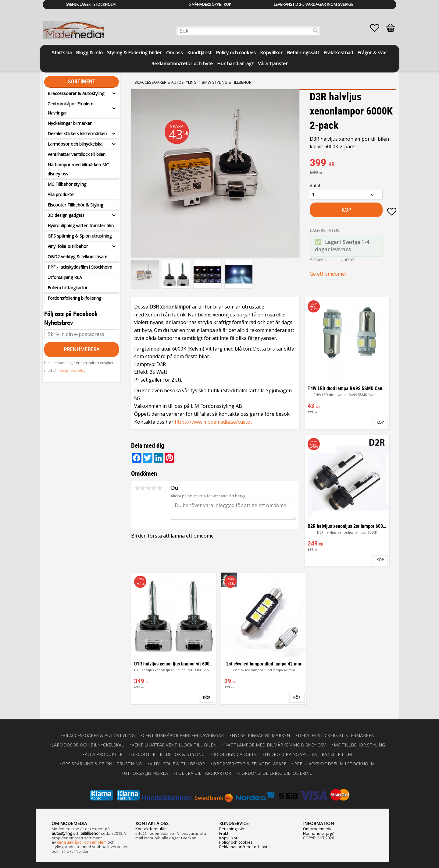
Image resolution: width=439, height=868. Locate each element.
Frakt (224, 833)
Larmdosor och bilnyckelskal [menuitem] (75, 144)
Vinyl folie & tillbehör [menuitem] (68, 246)
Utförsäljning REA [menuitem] (65, 277)
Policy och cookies (236, 842)
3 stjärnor (148, 488)
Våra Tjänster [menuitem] (273, 63)
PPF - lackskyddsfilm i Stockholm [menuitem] (80, 267)
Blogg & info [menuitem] (89, 52)
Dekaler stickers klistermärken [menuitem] (77, 134)
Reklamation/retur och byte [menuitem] (182, 63)
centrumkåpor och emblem (82, 842)
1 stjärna (137, 488)
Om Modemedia (318, 829)
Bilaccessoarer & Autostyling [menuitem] (76, 93)
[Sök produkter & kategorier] (248, 31)
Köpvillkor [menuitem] (271, 52)
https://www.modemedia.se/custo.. (213, 422)
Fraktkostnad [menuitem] (338, 52)
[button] (378, 28)
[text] (353, 163)
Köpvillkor (228, 838)
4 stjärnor (154, 488)
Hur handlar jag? (318, 833)
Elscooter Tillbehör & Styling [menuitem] (75, 205)
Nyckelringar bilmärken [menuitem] (70, 123)
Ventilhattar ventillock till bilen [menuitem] (77, 154)
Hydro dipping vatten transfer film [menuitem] (81, 226)
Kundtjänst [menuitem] (199, 52)
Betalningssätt (232, 829)
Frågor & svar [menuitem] (372, 52)
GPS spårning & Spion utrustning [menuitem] (80, 236)
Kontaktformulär (151, 829)
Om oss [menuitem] (175, 52)
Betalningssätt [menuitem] (303, 52)
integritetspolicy (72, 370)
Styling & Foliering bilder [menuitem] (134, 52)
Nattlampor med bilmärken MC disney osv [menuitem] (78, 169)
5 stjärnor (159, 488)
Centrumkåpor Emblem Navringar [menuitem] (70, 108)
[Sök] (316, 31)
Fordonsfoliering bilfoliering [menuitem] (74, 298)
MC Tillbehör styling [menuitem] (67, 184)
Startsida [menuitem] (62, 52)
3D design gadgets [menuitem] (66, 215)
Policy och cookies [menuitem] (236, 52)
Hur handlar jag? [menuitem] (235, 63)
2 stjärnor (143, 488)
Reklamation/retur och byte (244, 847)
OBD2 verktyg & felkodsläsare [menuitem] (77, 257)
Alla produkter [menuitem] (61, 194)
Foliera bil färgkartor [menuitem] (68, 288)
